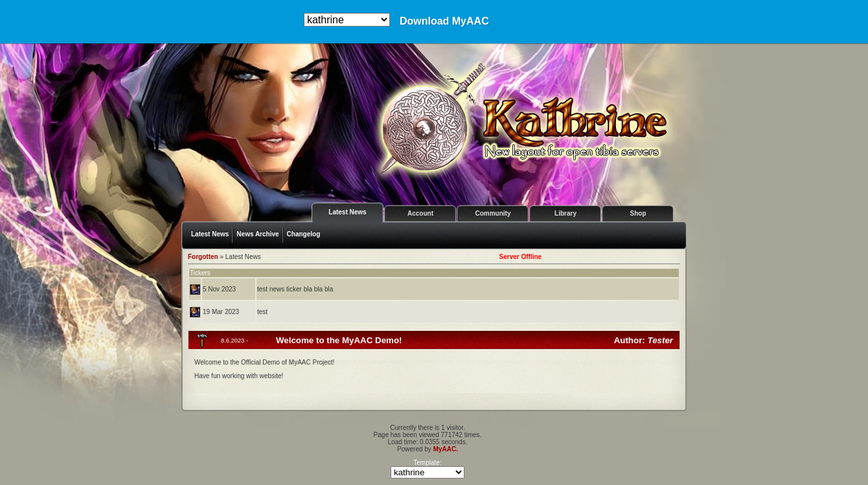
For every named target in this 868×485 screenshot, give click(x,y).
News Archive (257, 234)
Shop (638, 213)
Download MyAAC (444, 21)
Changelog (304, 234)
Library (565, 213)
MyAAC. (446, 449)
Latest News (347, 212)
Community (493, 213)
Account (420, 213)
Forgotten (203, 257)
